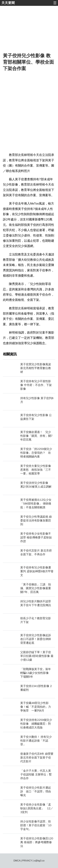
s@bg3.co (39, 861)
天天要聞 (8, 3)
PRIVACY (27, 861)
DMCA (17, 861)
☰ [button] (55, 3)
